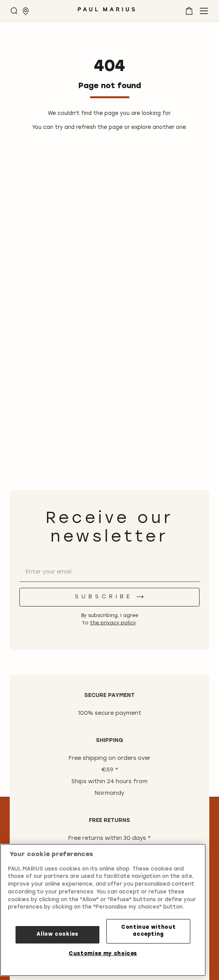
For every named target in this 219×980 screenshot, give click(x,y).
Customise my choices (103, 954)
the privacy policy (113, 623)
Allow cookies (57, 934)
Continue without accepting (149, 931)
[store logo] (106, 12)
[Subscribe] (109, 597)
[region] (103, 910)
